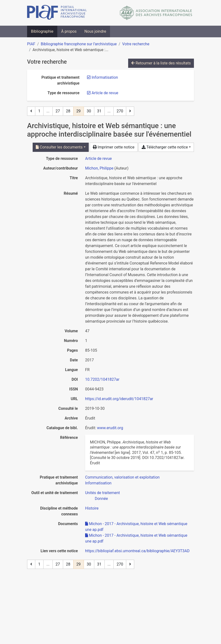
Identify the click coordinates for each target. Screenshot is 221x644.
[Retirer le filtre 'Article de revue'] (105, 93)
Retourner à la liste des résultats (161, 63)
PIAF (31, 44)
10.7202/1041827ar (102, 379)
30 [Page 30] (89, 111)
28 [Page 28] (68, 111)
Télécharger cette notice (165, 147)
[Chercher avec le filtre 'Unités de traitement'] (103, 493)
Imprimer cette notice (114, 147)
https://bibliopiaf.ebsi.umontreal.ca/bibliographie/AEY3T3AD (137, 551)
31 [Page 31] (99, 111)
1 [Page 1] (39, 111)
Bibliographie (42, 31)
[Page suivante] (130, 111)
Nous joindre (95, 31)
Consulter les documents (59, 147)
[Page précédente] (31, 111)
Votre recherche (136, 44)
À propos (69, 31)
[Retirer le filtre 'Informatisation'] (105, 77)
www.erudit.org (110, 428)
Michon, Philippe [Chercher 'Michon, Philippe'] (99, 168)
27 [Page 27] (58, 111)
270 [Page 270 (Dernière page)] (120, 111)
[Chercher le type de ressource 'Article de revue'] (98, 159)
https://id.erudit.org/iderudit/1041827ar (119, 399)
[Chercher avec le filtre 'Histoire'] (92, 508)
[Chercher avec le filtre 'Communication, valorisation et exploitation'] (122, 477)
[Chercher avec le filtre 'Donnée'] (101, 499)
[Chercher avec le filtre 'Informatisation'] (98, 483)
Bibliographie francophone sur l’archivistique (79, 44)
